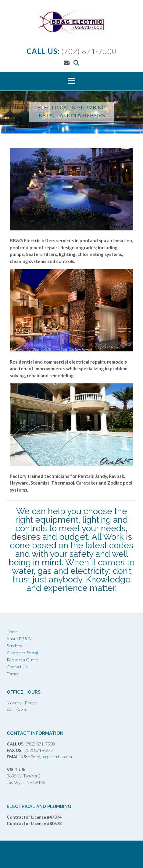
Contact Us (17, 667)
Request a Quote (22, 660)
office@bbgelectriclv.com (50, 757)
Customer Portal (22, 653)
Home (12, 632)
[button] (71, 81)
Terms (13, 674)
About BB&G (19, 639)
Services (14, 646)
